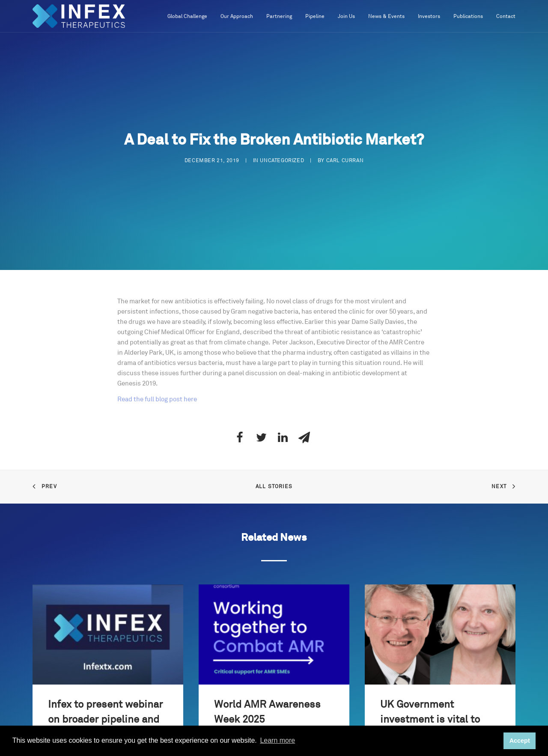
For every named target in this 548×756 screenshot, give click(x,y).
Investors (429, 16)
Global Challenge (187, 16)
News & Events (386, 16)
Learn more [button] (277, 740)
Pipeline (315, 16)
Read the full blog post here (157, 399)
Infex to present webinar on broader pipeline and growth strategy (105, 720)
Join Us (346, 16)
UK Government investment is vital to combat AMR (430, 720)
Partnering (279, 16)
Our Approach (237, 16)
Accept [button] (520, 741)
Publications (468, 16)
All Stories (274, 487)
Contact (506, 16)
